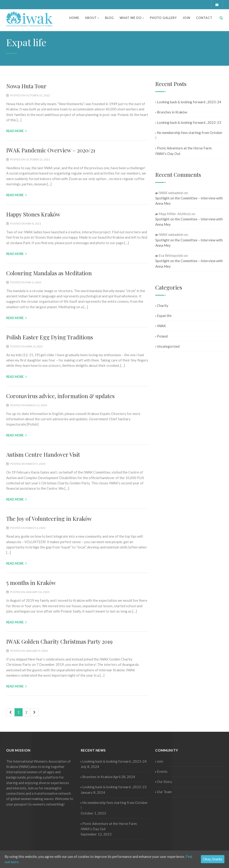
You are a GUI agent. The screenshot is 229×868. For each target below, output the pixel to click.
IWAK (161, 326)
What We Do (132, 18)
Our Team (163, 792)
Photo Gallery (163, 18)
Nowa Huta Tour (26, 86)
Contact (204, 18)
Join (186, 18)
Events (161, 771)
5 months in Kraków (31, 583)
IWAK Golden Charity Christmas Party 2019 (59, 641)
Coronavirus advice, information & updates (60, 396)
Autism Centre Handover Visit (43, 454)
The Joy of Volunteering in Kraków (49, 518)
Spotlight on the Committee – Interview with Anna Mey (189, 201)
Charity (162, 305)
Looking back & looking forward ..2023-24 (188, 102)
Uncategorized (167, 346)
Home (74, 18)
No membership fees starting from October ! (189, 135)
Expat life (163, 316)
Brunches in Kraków (171, 112)
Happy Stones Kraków (33, 214)
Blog (109, 18)
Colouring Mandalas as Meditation (49, 273)
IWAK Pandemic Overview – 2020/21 (51, 150)
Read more (16, 131)
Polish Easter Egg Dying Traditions (50, 337)
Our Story (164, 782)
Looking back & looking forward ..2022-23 (188, 122)
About (92, 18)
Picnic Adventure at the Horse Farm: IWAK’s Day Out (184, 151)
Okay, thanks (213, 859)
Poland (161, 336)
